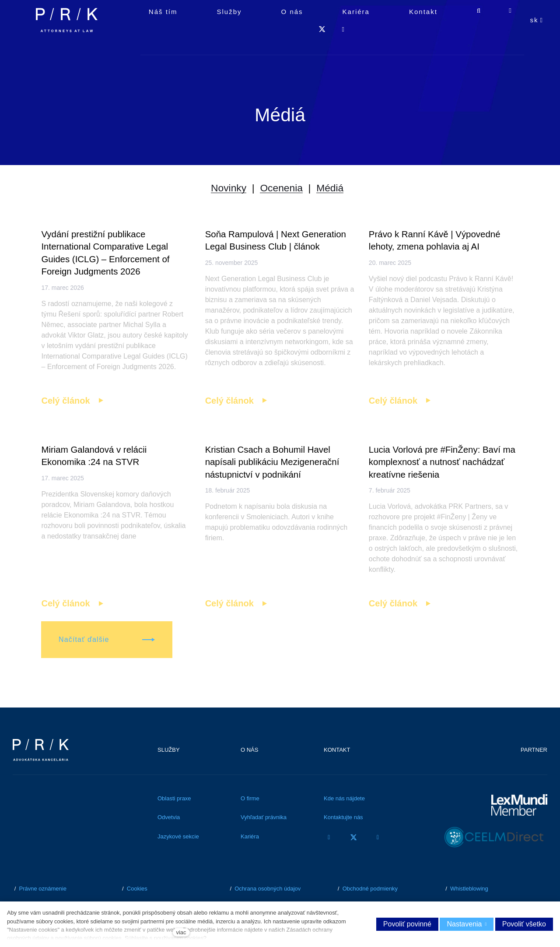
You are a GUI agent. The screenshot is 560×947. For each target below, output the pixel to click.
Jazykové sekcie (178, 857)
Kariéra (250, 857)
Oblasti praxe (174, 819)
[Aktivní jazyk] (537, 40)
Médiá (338, 194)
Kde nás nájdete (344, 819)
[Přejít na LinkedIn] (378, 858)
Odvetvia (169, 838)
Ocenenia (282, 194)
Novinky (220, 194)
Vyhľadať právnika (264, 838)
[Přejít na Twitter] (353, 858)
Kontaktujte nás (343, 838)
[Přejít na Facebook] (329, 858)
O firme (250, 819)
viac (181, 932)
